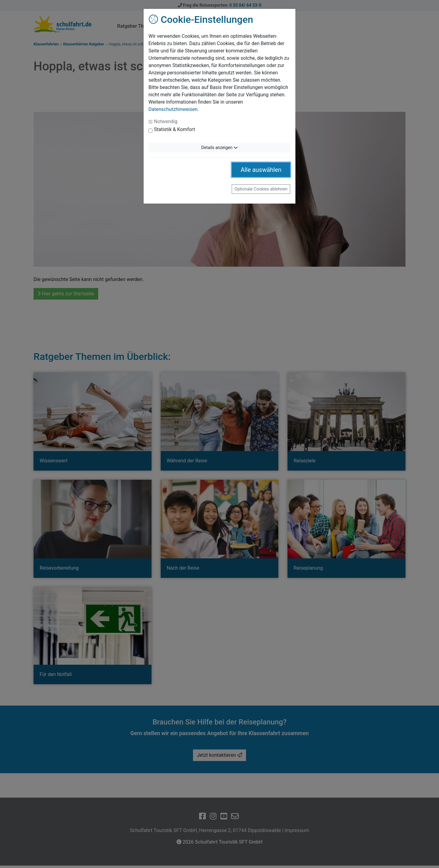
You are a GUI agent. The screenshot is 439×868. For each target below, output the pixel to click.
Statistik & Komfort (175, 129)
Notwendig (166, 121)
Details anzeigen (220, 148)
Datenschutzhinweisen (173, 109)
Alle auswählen (261, 170)
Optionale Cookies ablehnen (261, 189)
